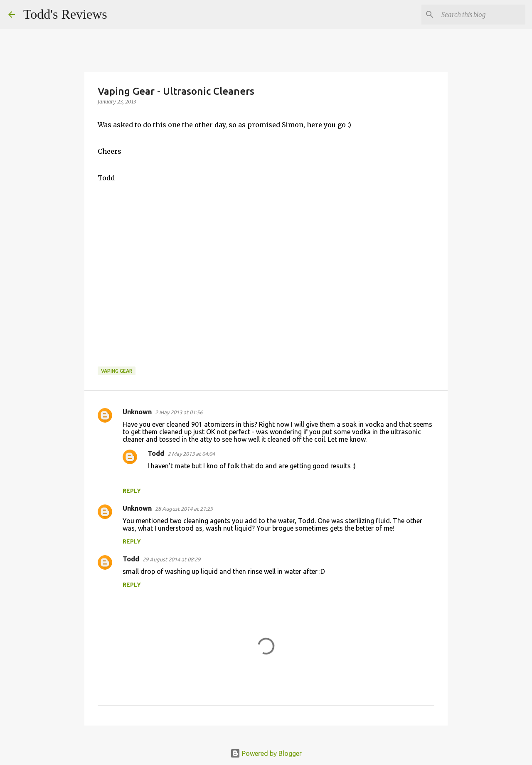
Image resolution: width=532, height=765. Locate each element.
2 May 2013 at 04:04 (191, 454)
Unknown (137, 412)
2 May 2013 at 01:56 (179, 412)
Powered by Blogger (266, 753)
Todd (156, 453)
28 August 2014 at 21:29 (184, 509)
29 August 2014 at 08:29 (171, 559)
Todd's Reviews (65, 14)
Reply (132, 491)
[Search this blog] (482, 15)
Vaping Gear (117, 371)
